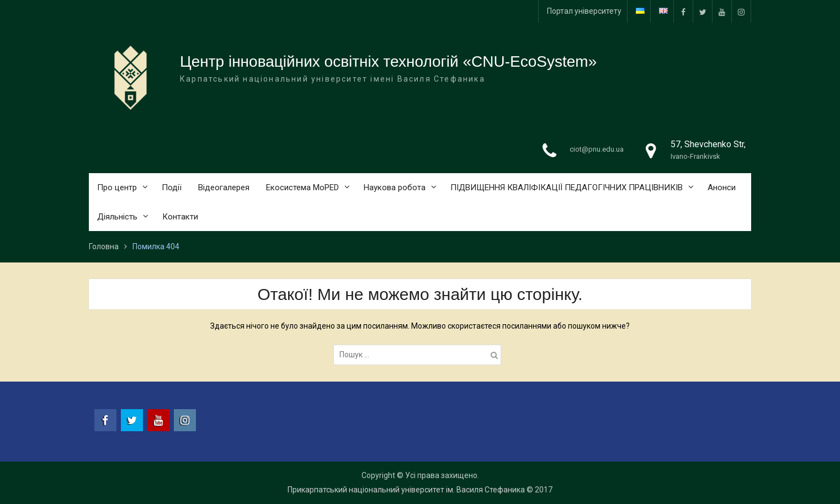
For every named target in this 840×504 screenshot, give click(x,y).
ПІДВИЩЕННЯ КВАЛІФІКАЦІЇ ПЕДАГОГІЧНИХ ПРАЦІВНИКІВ (567, 187)
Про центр (117, 187)
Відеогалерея (224, 187)
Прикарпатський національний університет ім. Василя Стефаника (406, 490)
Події (172, 187)
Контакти (180, 217)
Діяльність (117, 217)
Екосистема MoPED (302, 187)
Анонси (722, 187)
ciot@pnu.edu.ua (597, 149)
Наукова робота (395, 187)
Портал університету (584, 11)
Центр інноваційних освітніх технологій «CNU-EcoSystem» (388, 61)
